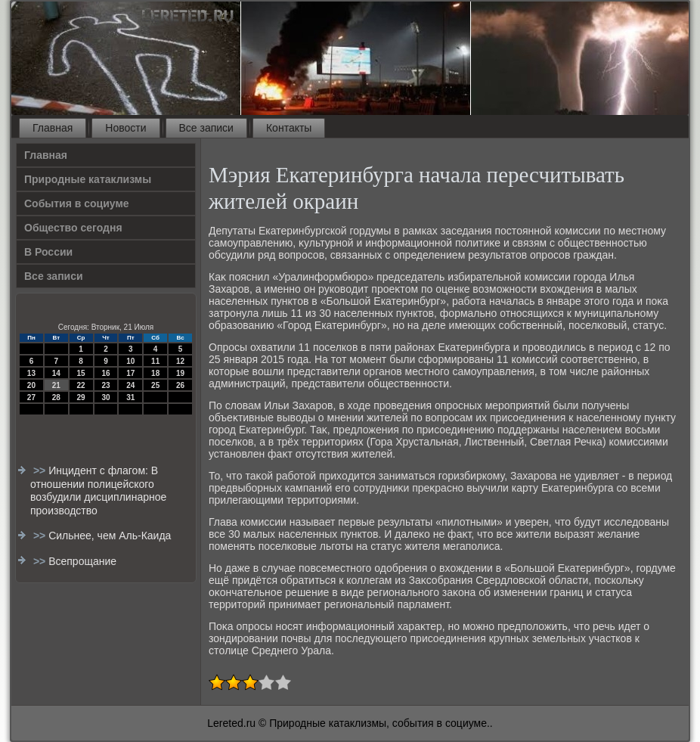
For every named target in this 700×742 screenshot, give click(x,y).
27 (31, 397)
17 (130, 373)
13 (31, 373)
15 (81, 373)
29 (81, 397)
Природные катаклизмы (88, 179)
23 (105, 385)
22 (81, 385)
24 (130, 385)
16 (105, 373)
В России (48, 252)
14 (56, 373)
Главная (53, 128)
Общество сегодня (73, 228)
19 (180, 373)
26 (180, 385)
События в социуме (77, 203)
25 (155, 385)
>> (41, 470)
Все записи (206, 128)
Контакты (289, 128)
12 (180, 361)
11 (155, 361)
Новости (125, 128)
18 (155, 373)
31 (130, 397)
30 (105, 397)
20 (31, 385)
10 (130, 361)
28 (56, 397)
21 (56, 385)
